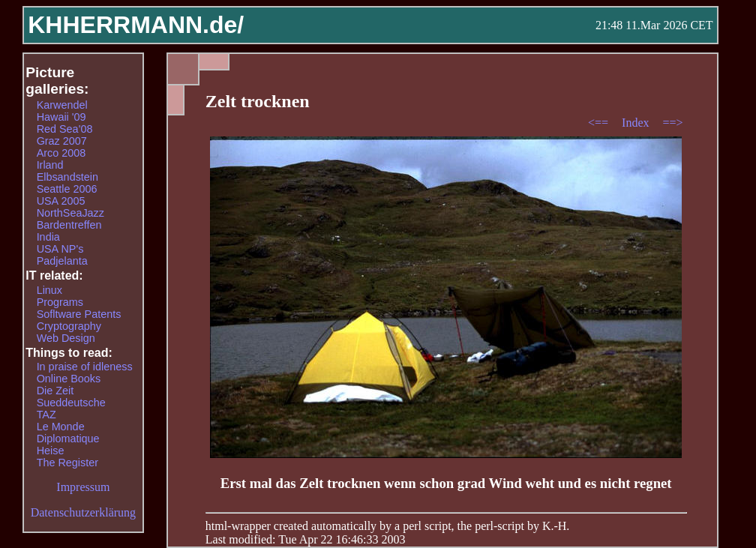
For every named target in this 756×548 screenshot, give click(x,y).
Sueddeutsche (71, 403)
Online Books (69, 379)
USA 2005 (61, 201)
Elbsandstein (67, 177)
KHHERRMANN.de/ (136, 25)
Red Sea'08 (65, 129)
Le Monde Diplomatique (68, 433)
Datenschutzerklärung (83, 512)
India (48, 237)
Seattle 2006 (67, 189)
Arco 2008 (61, 153)
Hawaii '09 (61, 117)
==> (673, 123)
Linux (49, 290)
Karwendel (62, 105)
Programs (60, 302)
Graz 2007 (62, 141)
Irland (50, 165)
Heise (51, 451)
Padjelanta (62, 261)
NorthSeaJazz (70, 213)
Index (637, 123)
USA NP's (60, 249)
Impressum (83, 487)
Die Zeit (55, 391)
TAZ (46, 415)
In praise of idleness (85, 367)
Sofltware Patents (79, 314)
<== (600, 123)
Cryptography (69, 326)
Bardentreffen (69, 225)
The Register (67, 463)
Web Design (66, 338)
